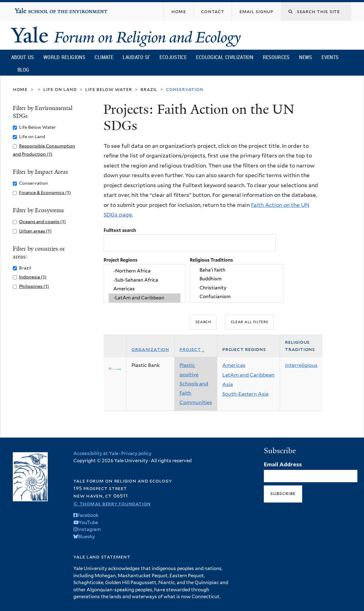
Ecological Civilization (225, 57)
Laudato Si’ (136, 57)
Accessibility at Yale (96, 453)
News (305, 57)
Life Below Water (108, 89)
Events (330, 57)
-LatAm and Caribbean (145, 298)
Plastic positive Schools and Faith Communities (196, 384)
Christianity (237, 288)
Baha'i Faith (237, 270)
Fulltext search (120, 230)
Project (192, 349)
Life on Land (60, 89)
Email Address (283, 464)
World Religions (64, 57)
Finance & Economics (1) (45, 192)
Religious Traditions (211, 260)
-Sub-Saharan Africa (145, 280)
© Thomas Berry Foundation (112, 504)
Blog (23, 70)
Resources (276, 57)
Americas (145, 289)
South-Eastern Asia (245, 394)
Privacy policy (136, 453)
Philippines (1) (34, 286)
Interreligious (301, 365)
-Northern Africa (145, 271)
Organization (150, 349)
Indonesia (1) (33, 277)
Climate (104, 57)
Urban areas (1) (35, 231)
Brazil (149, 89)
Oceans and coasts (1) (42, 221)
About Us (22, 57)
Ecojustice (173, 57)
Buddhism (237, 279)
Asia (228, 384)
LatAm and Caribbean (248, 375)
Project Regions (121, 260)
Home (20, 89)
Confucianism (237, 297)
